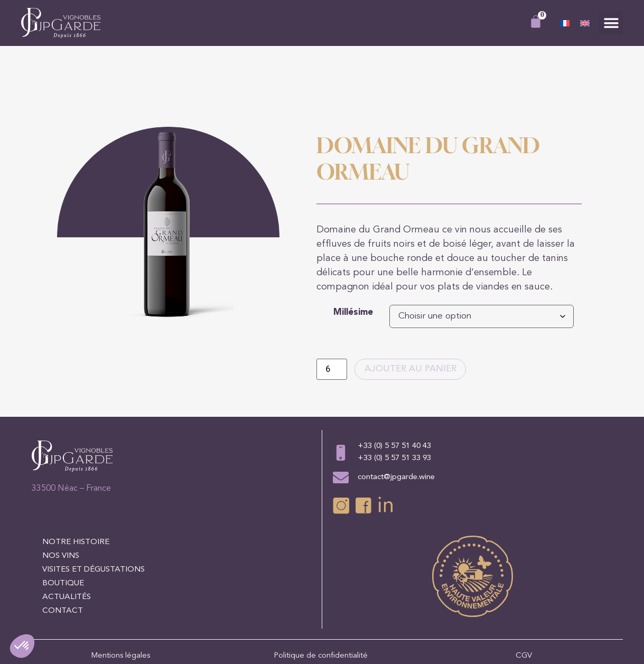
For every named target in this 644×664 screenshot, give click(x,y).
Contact (63, 563)
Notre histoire (76, 494)
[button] (611, 23)
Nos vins (61, 508)
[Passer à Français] (565, 23)
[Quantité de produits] (332, 321)
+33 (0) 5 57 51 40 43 (394, 398)
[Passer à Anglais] (585, 23)
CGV (524, 608)
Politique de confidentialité (322, 608)
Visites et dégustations (94, 522)
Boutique (63, 535)
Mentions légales (120, 608)
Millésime (353, 263)
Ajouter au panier (414, 321)
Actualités (67, 549)
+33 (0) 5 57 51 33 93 (394, 410)
